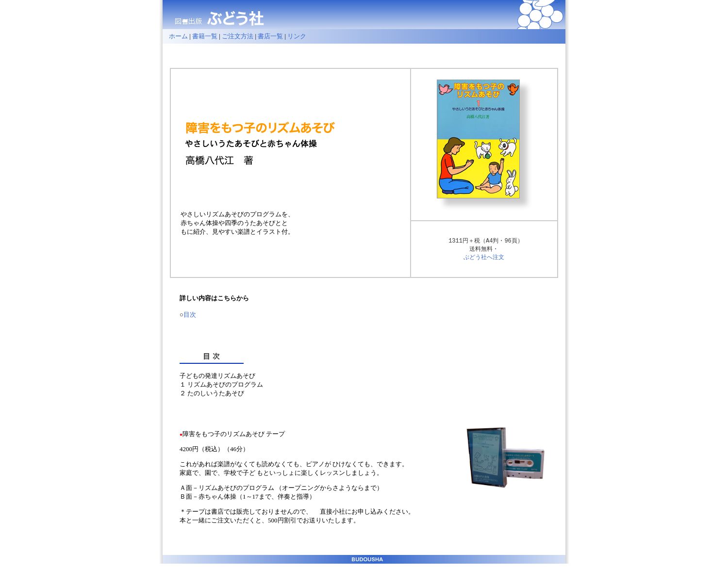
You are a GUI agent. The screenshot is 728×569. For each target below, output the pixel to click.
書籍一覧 (205, 36)
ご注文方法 (238, 36)
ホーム (175, 36)
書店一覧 (270, 36)
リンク (297, 36)
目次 (190, 316)
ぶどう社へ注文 (484, 258)
